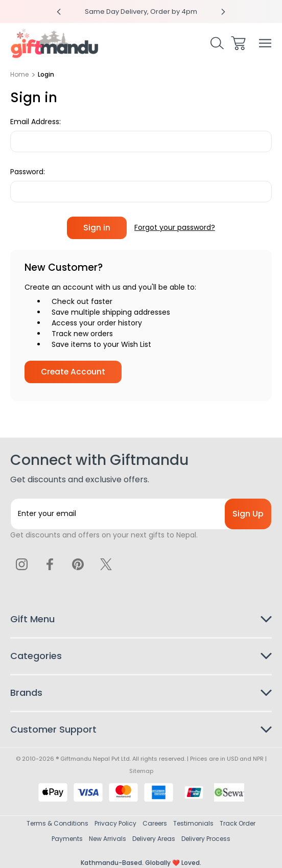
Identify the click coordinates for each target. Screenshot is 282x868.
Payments (67, 839)
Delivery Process (206, 839)
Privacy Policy (115, 823)
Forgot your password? (175, 227)
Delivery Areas (154, 839)
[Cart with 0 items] (238, 43)
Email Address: (36, 122)
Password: (28, 172)
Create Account (73, 372)
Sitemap (141, 771)
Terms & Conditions (57, 823)
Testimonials (193, 823)
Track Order (238, 823)
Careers (155, 823)
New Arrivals (108, 839)
